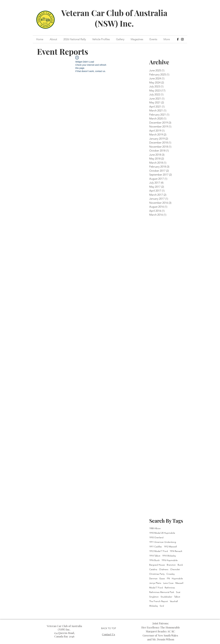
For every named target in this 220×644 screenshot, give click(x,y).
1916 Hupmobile (170, 560)
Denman (153, 579)
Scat (178, 592)
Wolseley (154, 606)
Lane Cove (168, 583)
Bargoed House (157, 565)
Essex (162, 579)
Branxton (171, 565)
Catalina (153, 569)
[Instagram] (182, 39)
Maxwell (179, 583)
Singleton (154, 597)
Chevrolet (175, 569)
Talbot (177, 597)
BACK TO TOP (109, 628)
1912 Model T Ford (159, 551)
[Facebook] (178, 39)
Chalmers (164, 569)
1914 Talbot (155, 556)
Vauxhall (174, 601)
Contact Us (109, 634)
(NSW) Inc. (114, 23)
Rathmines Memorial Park (162, 592)
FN (168, 579)
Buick (180, 565)
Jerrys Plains (155, 583)
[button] (153, 39)
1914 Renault (176, 551)
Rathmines (170, 588)
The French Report (159, 601)
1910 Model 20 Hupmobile (162, 533)
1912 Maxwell (170, 547)
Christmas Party (157, 574)
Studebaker (166, 597)
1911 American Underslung (163, 542)
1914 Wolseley (169, 556)
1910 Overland (156, 538)
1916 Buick (154, 560)
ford (162, 606)
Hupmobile (177, 579)
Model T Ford (156, 588)
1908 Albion (155, 528)
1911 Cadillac (156, 547)
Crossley (171, 574)
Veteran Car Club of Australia (114, 13)
